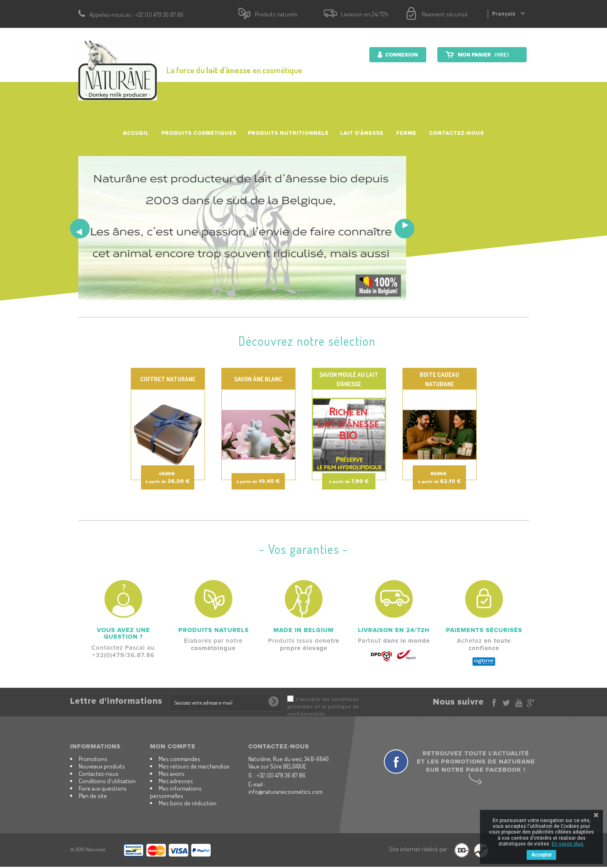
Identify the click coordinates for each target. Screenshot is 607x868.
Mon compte (173, 746)
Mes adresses (176, 781)
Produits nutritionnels (288, 133)
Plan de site (93, 796)
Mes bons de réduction (188, 803)
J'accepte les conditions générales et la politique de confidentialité (323, 707)
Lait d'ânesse (362, 133)
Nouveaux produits (102, 766)
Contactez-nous (457, 133)
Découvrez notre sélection (307, 341)
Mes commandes (180, 759)
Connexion (401, 55)
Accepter (541, 855)
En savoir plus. (568, 844)
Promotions (93, 759)
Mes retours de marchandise (194, 766)
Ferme (406, 133)
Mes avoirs (172, 774)
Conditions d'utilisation (107, 781)
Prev (80, 229)
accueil (136, 133)
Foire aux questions (103, 788)
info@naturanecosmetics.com (285, 792)
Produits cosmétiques (199, 133)
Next (405, 229)
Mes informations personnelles (176, 792)
